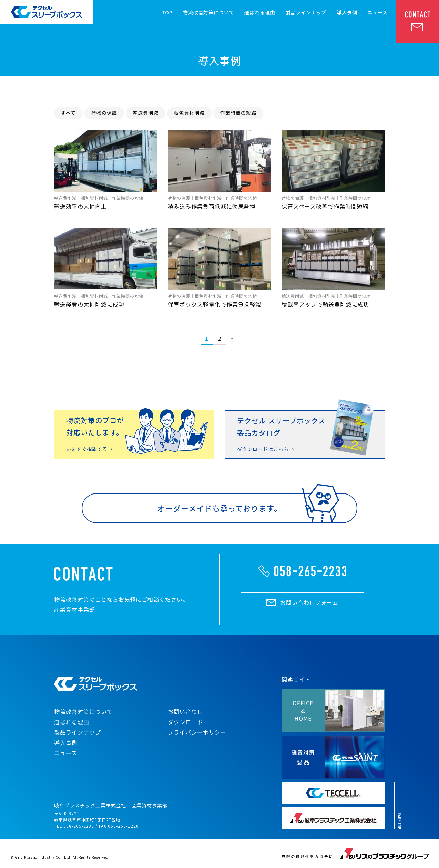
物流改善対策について (208, 12)
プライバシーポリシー (197, 732)
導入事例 (347, 12)
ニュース (378, 12)
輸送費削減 (146, 113)
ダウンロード (185, 722)
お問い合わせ (185, 711)
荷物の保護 (104, 113)
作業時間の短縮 (238, 113)
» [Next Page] (232, 338)
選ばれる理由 (260, 12)
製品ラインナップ (306, 12)
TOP (167, 12)
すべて (68, 113)
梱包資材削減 (190, 113)
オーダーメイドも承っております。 (219, 508)
